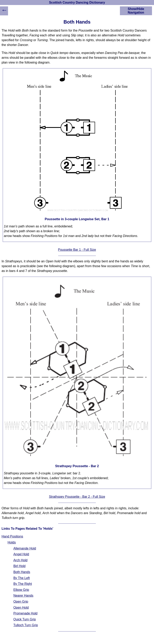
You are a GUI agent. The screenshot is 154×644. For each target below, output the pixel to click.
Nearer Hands (23, 596)
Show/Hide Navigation (136, 11)
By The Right (23, 584)
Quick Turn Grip (25, 619)
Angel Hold (21, 554)
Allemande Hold (25, 548)
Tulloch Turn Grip (26, 625)
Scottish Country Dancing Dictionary (77, 2)
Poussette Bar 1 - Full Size (77, 250)
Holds (12, 542)
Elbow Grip (21, 590)
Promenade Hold (25, 613)
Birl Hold (19, 566)
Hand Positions (12, 536)
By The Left (22, 578)
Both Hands (22, 572)
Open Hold (21, 608)
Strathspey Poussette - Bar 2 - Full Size (77, 497)
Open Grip (21, 602)
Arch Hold (20, 560)
